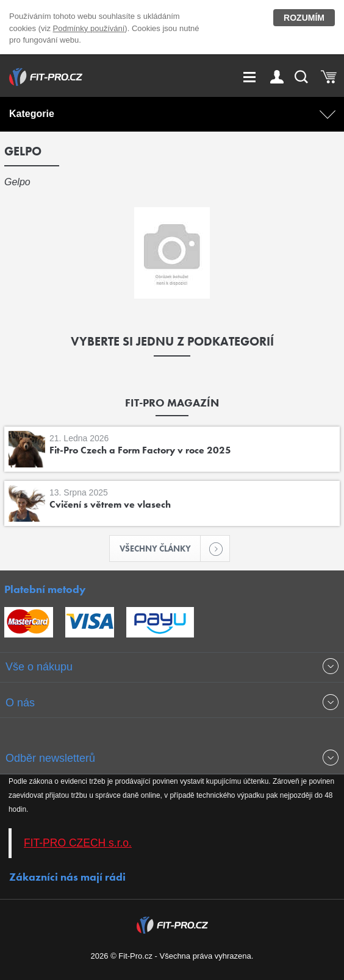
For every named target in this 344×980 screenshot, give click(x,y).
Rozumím (304, 18)
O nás (20, 703)
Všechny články (160, 549)
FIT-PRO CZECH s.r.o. (78, 843)
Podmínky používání (89, 28)
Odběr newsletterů (50, 758)
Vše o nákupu (39, 667)
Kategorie (32, 114)
